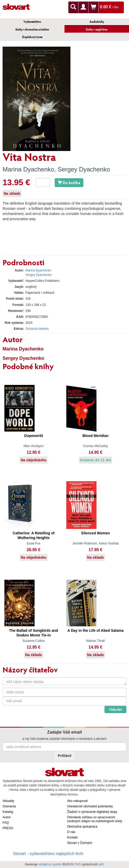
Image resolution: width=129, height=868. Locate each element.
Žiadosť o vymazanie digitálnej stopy (92, 812)
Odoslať (115, 709)
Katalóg (8, 812)
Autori (7, 817)
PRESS (8, 828)
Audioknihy (97, 22)
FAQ (6, 823)
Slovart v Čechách (80, 843)
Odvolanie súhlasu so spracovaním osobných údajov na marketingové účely (95, 819)
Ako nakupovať (78, 801)
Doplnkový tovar (32, 37)
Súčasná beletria (37, 329)
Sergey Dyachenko (84, 169)
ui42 (101, 864)
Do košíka (69, 182)
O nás (71, 832)
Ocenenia (9, 806)
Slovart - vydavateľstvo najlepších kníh (48, 854)
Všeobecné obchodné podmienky (90, 806)
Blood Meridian (95, 436)
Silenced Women (95, 533)
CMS (78, 864)
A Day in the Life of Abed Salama (95, 630)
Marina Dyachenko (28, 169)
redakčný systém (50, 864)
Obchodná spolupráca (82, 827)
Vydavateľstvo (32, 22)
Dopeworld (34, 436)
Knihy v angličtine (97, 29)
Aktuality (8, 801)
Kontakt (72, 837)
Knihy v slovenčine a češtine (32, 29)
